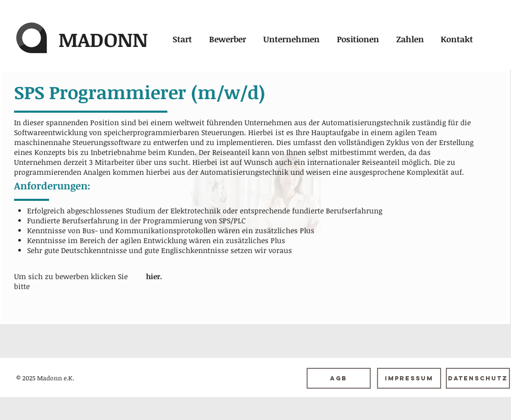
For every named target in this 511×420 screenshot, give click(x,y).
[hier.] (154, 276)
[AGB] (339, 378)
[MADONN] (103, 39)
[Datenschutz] (478, 378)
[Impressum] (409, 378)
